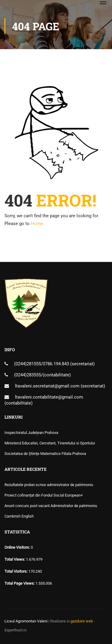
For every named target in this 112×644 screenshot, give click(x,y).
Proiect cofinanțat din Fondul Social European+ (44, 495)
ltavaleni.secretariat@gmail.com (47, 386)
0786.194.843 (56, 364)
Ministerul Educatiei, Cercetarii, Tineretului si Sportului (50, 443)
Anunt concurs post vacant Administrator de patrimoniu (51, 506)
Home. (37, 224)
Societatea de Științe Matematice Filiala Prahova (45, 454)
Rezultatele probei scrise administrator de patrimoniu (49, 485)
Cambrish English (19, 516)
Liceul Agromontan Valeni (26, 621)
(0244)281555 (27, 364)
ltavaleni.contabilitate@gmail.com (49, 397)
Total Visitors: (16, 571)
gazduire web (82, 621)
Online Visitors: (18, 547)
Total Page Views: (20, 583)
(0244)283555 (27, 375)
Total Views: (15, 559)
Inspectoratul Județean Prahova (31, 433)
